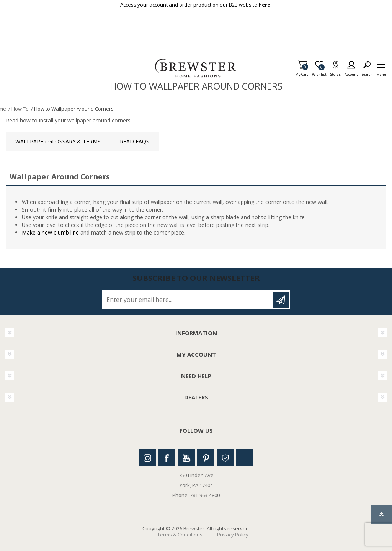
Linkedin (245, 458)
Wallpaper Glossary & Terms (58, 141)
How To (20, 109)
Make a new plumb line (50, 232)
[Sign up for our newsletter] (188, 300)
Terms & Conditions (180, 535)
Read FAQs (135, 141)
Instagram (147, 458)
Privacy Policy (233, 535)
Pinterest (206, 458)
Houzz (225, 458)
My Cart (302, 72)
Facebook (167, 458)
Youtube (186, 458)
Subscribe (281, 300)
